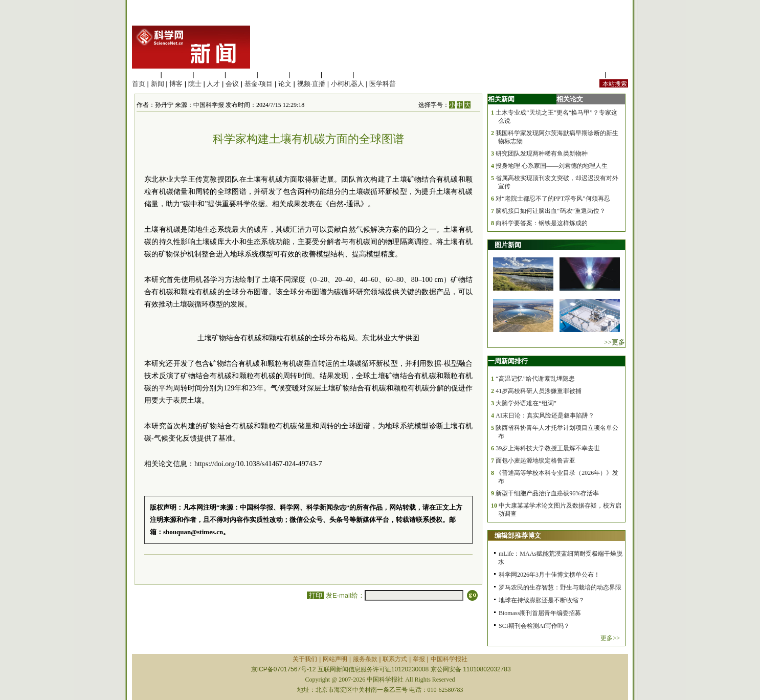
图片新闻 (508, 245)
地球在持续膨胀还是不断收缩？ (542, 600)
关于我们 (305, 659)
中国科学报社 (449, 659)
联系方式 (395, 659)
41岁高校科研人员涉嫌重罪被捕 (539, 391)
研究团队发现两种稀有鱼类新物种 (542, 154)
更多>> (610, 638)
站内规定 (589, 74)
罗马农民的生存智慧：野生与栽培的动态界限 (560, 587)
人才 (213, 84)
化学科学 (209, 74)
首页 (139, 84)
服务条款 (365, 659)
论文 (285, 84)
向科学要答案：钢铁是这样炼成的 (542, 223)
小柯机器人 (348, 84)
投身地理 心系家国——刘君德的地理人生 (552, 166)
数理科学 (338, 74)
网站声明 (335, 659)
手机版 (618, 74)
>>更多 (614, 342)
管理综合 (369, 74)
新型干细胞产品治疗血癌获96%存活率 (547, 493)
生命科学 (145, 74)
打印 (315, 595)
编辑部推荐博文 (518, 535)
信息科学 (273, 74)
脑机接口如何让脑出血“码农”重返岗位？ (551, 211)
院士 (195, 84)
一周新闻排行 (508, 361)
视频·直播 (311, 84)
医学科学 (177, 74)
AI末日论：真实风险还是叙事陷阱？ (545, 415)
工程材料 (241, 74)
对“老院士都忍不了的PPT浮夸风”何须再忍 (553, 199)
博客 (176, 84)
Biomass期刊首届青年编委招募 (540, 613)
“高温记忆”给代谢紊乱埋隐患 (535, 379)
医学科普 (383, 84)
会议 (232, 84)
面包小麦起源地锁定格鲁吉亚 (535, 461)
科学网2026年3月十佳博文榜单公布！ (549, 575)
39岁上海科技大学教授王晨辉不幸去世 (548, 448)
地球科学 (305, 74)
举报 (419, 659)
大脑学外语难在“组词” (526, 403)
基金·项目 (259, 84)
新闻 (158, 84)
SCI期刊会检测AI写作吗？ (534, 626)
